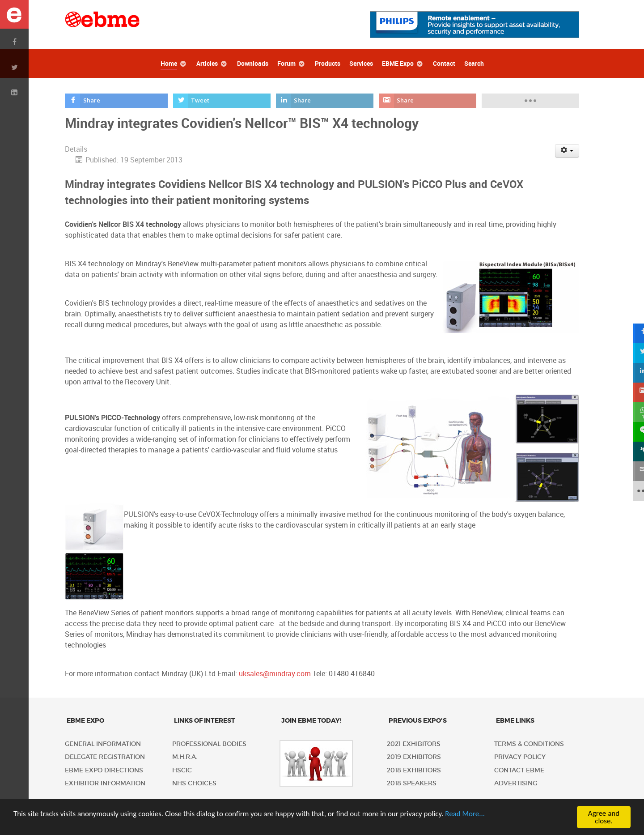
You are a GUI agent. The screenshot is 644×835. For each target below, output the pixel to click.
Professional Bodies (209, 744)
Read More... (465, 814)
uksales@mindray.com (275, 674)
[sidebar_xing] (634, 452)
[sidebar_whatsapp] (634, 412)
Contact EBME (519, 770)
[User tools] (567, 151)
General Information (103, 744)
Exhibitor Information (105, 783)
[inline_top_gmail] (428, 101)
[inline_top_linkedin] (325, 101)
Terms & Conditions (529, 744)
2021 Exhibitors (414, 744)
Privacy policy (520, 757)
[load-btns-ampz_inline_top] (531, 101)
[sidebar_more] (634, 491)
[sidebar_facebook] (634, 333)
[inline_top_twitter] (222, 101)
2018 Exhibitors (414, 770)
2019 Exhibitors (414, 757)
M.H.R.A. (185, 757)
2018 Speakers (412, 783)
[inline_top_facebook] (116, 101)
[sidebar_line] (634, 432)
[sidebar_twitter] (634, 353)
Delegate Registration (105, 757)
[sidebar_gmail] (634, 392)
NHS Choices (194, 783)
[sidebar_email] (634, 471)
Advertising (516, 783)
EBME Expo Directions (104, 770)
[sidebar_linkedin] (634, 373)
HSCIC (182, 770)
